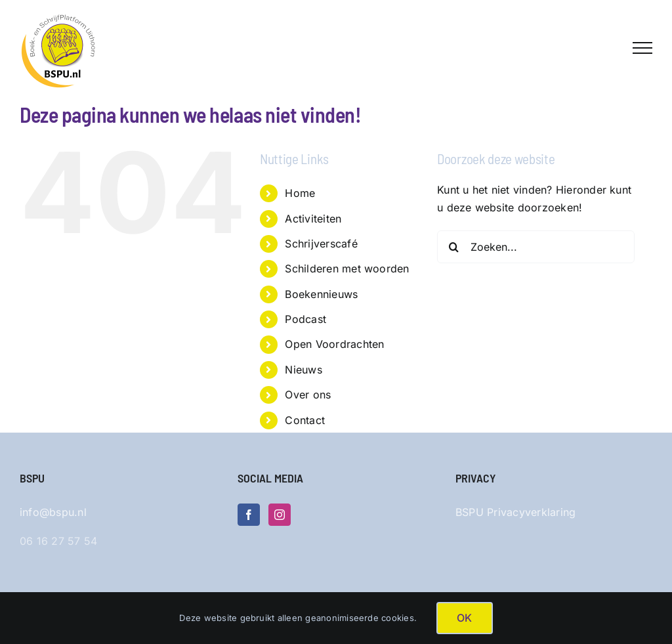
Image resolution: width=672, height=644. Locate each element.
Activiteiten (313, 219)
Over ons (308, 395)
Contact (305, 420)
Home (300, 193)
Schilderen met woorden (347, 268)
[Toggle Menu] (642, 48)
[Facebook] (249, 515)
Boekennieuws (321, 294)
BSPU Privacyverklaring (515, 512)
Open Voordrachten (334, 344)
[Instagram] (280, 515)
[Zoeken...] (536, 247)
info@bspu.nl (53, 512)
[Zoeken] (453, 247)
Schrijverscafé (321, 244)
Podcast (305, 319)
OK (464, 618)
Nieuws (303, 370)
